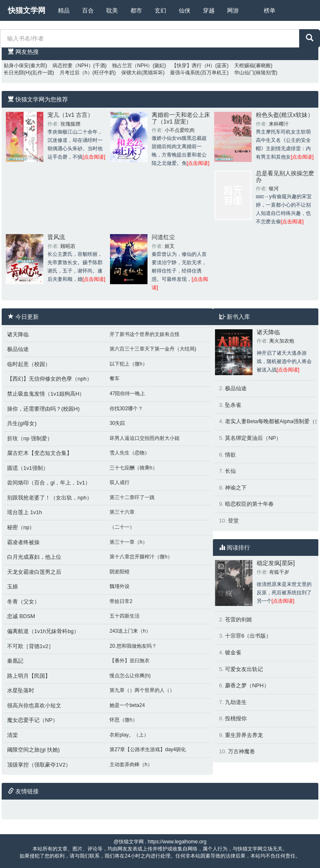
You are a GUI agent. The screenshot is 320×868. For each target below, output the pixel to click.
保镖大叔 (131, 73)
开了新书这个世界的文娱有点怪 (145, 334)
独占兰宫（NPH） (132, 66)
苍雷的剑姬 (239, 619)
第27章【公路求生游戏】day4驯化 (148, 749)
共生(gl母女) (22, 423)
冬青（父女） (23, 602)
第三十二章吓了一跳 (132, 497)
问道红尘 (163, 237)
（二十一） (122, 527)
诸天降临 (18, 334)
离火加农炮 (282, 341)
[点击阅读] (94, 157)
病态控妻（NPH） (73, 66)
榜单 (270, 10)
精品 (64, 10)
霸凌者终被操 (23, 542)
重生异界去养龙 (244, 735)
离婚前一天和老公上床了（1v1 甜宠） (181, 118)
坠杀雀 (233, 405)
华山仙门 (244, 73)
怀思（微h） (124, 720)
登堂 (233, 521)
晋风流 (56, 237)
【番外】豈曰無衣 (130, 661)
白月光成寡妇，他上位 (34, 557)
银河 (274, 189)
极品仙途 (18, 349)
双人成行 (120, 482)
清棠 (12, 735)
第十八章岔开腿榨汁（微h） (141, 557)
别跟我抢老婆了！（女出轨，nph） (50, 498)
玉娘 (12, 587)
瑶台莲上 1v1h (25, 512)
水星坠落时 (21, 690)
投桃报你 (236, 718)
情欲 (230, 455)
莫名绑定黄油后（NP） (253, 438)
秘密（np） (21, 527)
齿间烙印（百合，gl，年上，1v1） (49, 483)
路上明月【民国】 (29, 676)
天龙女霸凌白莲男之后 (34, 572)
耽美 (112, 10)
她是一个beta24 (127, 705)
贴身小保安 (16, 66)
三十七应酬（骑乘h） (134, 468)
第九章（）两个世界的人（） (142, 690)
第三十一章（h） (129, 542)
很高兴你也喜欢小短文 (34, 705)
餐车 (115, 378)
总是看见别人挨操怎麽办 (285, 176)
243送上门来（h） (130, 631)
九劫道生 (236, 702)
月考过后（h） (76, 73)
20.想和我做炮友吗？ (133, 646)
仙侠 (185, 10)
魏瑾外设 (120, 586)
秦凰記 (15, 661)
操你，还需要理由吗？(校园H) (43, 409)
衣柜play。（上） (129, 735)
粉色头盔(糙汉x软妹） (285, 115)
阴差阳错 (120, 572)
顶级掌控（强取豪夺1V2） (39, 765)
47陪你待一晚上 (127, 394)
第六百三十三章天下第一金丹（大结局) (153, 349)
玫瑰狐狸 (70, 124)
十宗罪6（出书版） (248, 636)
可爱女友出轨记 (244, 669)
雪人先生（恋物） (130, 453)
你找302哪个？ (126, 409)
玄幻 (160, 10)
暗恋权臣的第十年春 (249, 504)
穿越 (209, 10)
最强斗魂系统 (185, 73)
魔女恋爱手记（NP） (32, 720)
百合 (88, 10)
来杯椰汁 (279, 124)
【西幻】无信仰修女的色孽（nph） (50, 379)
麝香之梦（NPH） (247, 685)
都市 (136, 10)
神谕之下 (236, 488)
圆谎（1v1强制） (28, 468)
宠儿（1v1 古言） (70, 115)
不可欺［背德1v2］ (30, 646)
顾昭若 (68, 246)
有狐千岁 (279, 572)
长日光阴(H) (17, 73)
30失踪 (117, 423)
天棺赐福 (244, 66)
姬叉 (170, 246)
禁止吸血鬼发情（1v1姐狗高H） (46, 394)
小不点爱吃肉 (180, 130)
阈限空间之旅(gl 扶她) (33, 750)
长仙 (230, 471)
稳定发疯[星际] (276, 563)
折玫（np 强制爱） (30, 438)
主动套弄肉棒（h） (131, 765)
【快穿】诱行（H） (194, 66)
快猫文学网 (27, 10)
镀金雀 (233, 652)
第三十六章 (122, 512)
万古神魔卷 (241, 751)
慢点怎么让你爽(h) (130, 676)
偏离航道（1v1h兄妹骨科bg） (43, 631)
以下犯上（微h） (129, 364)
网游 (233, 10)
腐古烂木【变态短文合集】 (40, 453)
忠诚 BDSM (21, 616)
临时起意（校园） (29, 364)
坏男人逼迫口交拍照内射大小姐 (145, 438)
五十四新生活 (125, 616)
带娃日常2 (121, 601)
